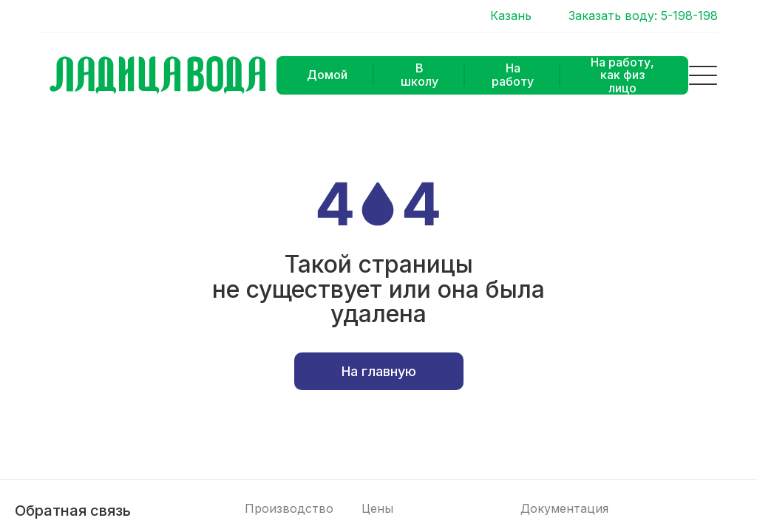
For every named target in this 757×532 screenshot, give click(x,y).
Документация (564, 509)
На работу (513, 75)
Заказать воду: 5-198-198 (643, 16)
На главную (379, 371)
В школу (420, 75)
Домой (327, 75)
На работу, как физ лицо (622, 75)
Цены (377, 509)
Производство (289, 509)
